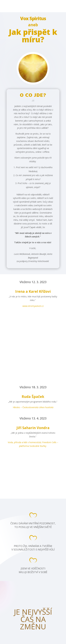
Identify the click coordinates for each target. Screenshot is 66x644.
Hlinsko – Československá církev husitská (33, 407)
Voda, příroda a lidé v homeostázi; (25, 442)
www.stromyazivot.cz (33, 306)
